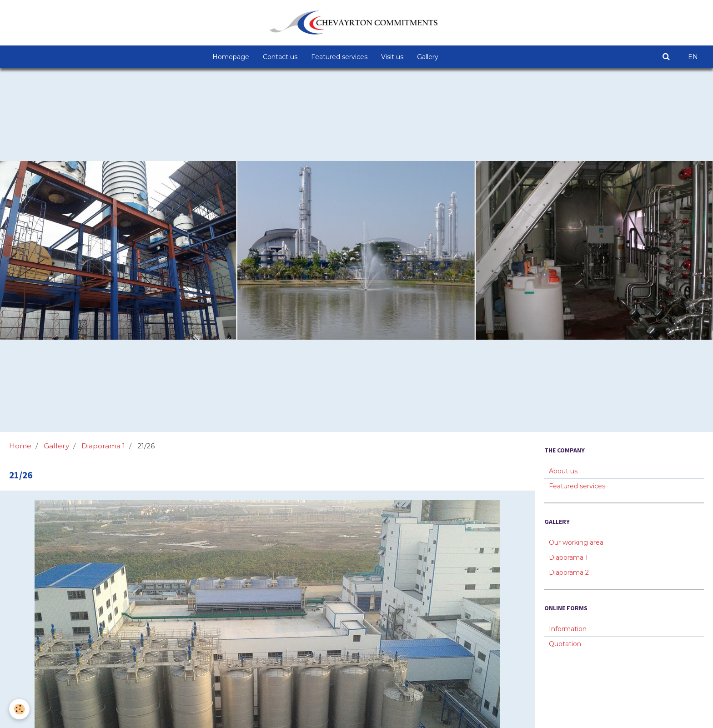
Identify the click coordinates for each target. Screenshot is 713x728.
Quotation (565, 644)
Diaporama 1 (103, 446)
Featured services (339, 57)
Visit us (392, 57)
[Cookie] (19, 709)
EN (693, 57)
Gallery (428, 57)
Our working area (576, 542)
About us (563, 471)
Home (20, 446)
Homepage (231, 57)
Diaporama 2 (569, 572)
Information (568, 629)
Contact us (280, 57)
